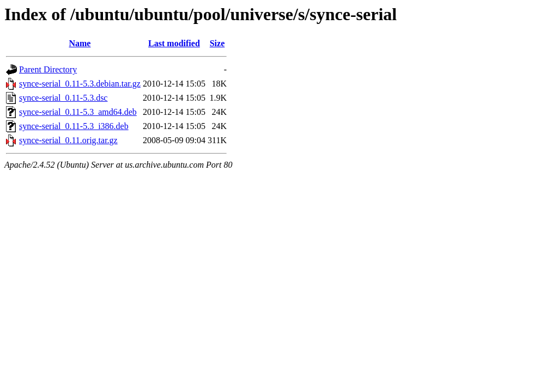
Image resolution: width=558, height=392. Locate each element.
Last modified (174, 43)
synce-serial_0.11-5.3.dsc (63, 98)
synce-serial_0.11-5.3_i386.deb (74, 126)
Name (80, 43)
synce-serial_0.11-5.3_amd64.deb (78, 112)
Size (217, 43)
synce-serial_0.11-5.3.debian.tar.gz (80, 84)
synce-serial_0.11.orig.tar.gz (68, 140)
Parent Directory (48, 69)
